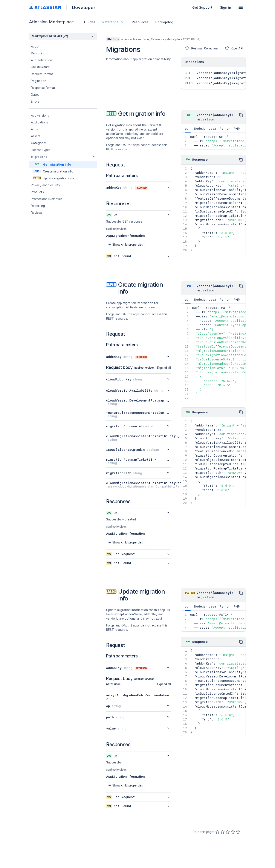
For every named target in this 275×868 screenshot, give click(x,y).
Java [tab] (212, 129)
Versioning (38, 53)
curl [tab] (188, 130)
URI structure (40, 67)
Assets (36, 136)
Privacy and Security (46, 185)
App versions (40, 115)
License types (41, 150)
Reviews (37, 213)
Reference (114, 22)
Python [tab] (225, 129)
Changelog (164, 22)
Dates (35, 95)
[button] (241, 7)
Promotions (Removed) (47, 199)
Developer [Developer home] (83, 7)
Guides (90, 22)
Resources (140, 22)
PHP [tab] (237, 129)
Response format (43, 88)
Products (37, 192)
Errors (35, 102)
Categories (39, 143)
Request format (42, 74)
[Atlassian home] (45, 7)
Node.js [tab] (200, 129)
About (35, 46)
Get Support (202, 7)
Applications (40, 122)
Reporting (38, 206)
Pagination (39, 81)
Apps (34, 129)
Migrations (39, 157)
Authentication (41, 60)
